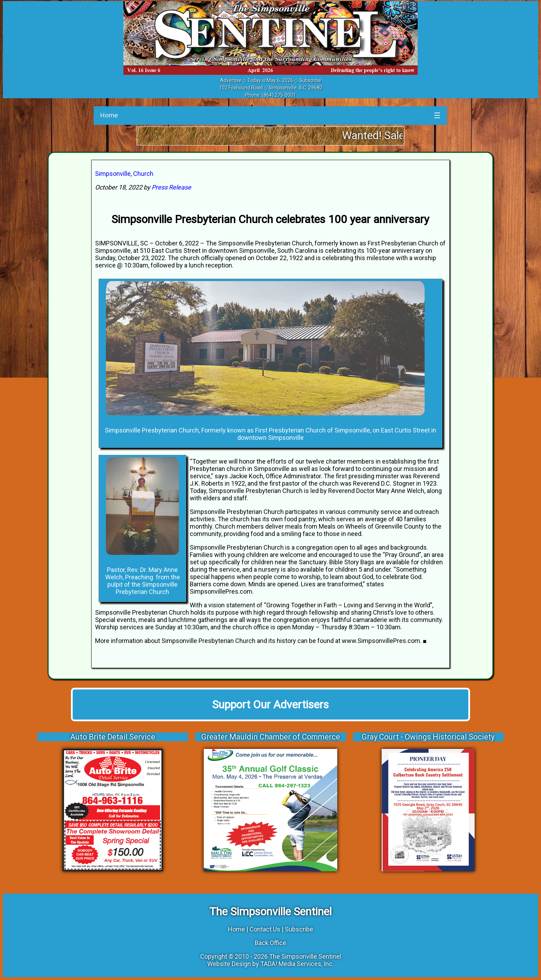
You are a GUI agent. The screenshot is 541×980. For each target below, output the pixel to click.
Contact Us (265, 929)
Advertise (231, 80)
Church (143, 174)
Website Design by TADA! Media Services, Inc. (270, 964)
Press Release (171, 187)
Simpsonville (113, 174)
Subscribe (310, 80)
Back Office (270, 943)
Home (109, 115)
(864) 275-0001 (279, 95)
